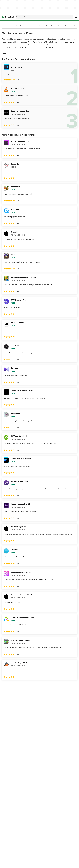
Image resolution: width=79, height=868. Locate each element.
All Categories (14, 26)
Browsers (23, 26)
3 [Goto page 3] (16, 685)
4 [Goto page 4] (21, 685)
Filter (5, 53)
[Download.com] (8, 17)
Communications (33, 26)
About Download (34, 864)
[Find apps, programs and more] (44, 17)
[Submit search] (17, 17)
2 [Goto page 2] (10, 685)
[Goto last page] (73, 685)
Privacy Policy (58, 864)
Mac (4, 26)
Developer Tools (44, 26)
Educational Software (57, 26)
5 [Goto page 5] (27, 685)
